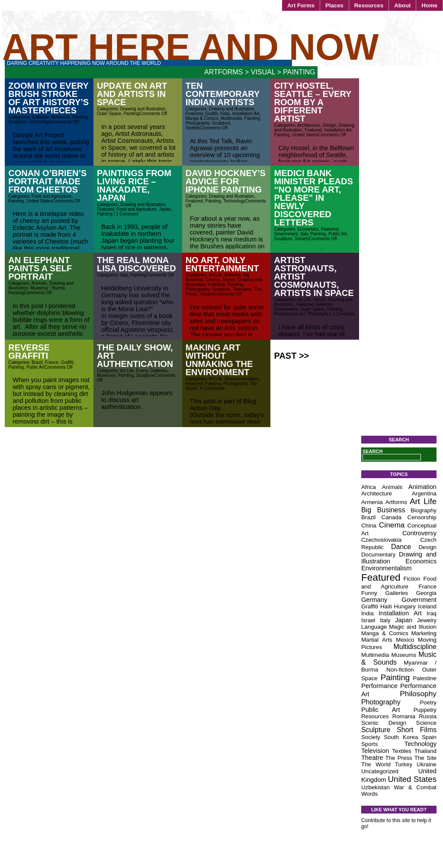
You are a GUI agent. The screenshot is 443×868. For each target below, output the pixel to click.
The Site (425, 758)
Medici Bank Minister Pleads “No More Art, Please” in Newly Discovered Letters (314, 198)
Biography (424, 510)
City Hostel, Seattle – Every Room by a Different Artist (313, 102)
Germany (374, 600)
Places (334, 5)
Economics (308, 229)
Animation (422, 487)
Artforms (223, 72)
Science (426, 723)
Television (242, 289)
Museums (60, 117)
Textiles (193, 128)
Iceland (427, 606)
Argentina (424, 493)
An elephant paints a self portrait (40, 268)
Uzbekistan (376, 787)
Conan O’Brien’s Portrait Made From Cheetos (47, 181)
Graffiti (211, 114)
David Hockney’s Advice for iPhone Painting (226, 181)
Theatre (206, 294)
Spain (429, 737)
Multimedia (231, 118)
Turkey (404, 764)
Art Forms (301, 5)
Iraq (432, 613)
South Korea (401, 737)
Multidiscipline (415, 647)
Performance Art (290, 314)
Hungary (405, 606)
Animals (39, 283)
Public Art (337, 234)
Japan (165, 209)
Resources (369, 5)
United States (305, 135)
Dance (229, 280)
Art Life (215, 275)
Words (369, 794)
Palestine (425, 678)
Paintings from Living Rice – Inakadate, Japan (134, 185)
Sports (370, 744)
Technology (40, 122)
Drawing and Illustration (143, 109)
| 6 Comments (211, 388)
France (52, 362)
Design (329, 125)
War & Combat (415, 787)
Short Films (417, 730)
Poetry (428, 702)
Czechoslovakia (381, 540)
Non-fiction (400, 670)
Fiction (412, 579)
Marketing (424, 633)
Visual (263, 72)
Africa (369, 487)
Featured (194, 114)
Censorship (422, 517)
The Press (398, 758)
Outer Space (109, 114)
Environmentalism (242, 379)
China (369, 526)
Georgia (426, 593)
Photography (198, 123)
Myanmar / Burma (47, 288)
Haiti (386, 606)
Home (429, 5)
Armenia (372, 502)
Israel (368, 620)
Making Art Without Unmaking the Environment (219, 360)
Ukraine (427, 764)
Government (286, 234)
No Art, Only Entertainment (222, 264)
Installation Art (246, 114)
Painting (80, 117)
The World (376, 764)
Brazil (37, 362)
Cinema (213, 280)
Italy (304, 234)
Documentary (378, 555)
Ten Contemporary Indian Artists (223, 94)
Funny (142, 371)
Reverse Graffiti (29, 352)
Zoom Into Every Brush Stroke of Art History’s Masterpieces (48, 98)
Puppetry (425, 710)
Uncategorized (380, 771)
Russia (428, 716)
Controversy (419, 533)
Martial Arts (377, 640)
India (225, 114)
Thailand (425, 751)
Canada (392, 517)
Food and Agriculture (51, 196)
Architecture (309, 125)
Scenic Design (384, 723)
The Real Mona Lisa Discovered (136, 264)
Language (374, 627)
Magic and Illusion (413, 627)
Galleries (40, 117)
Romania (404, 716)
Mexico (405, 640)
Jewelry (427, 620)
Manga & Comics (202, 118)
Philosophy (318, 314)
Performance (379, 686)
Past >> (292, 356)
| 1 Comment (125, 214)
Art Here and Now (190, 47)
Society (302, 239)
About (402, 5)
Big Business (383, 510)
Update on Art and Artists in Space (132, 94)
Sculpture (17, 122)
